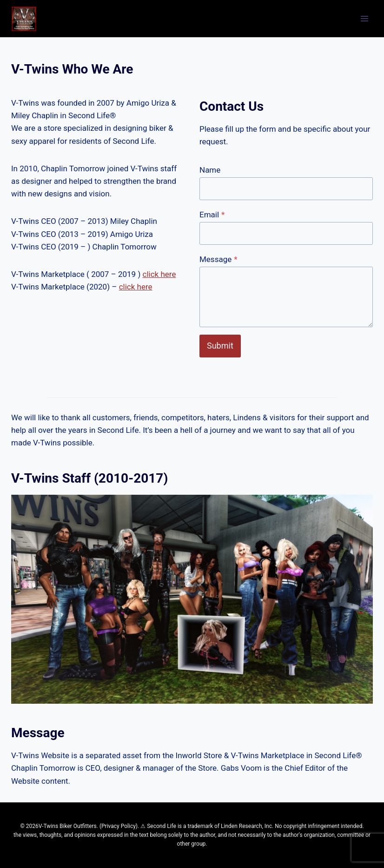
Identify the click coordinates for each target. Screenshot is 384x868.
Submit (220, 346)
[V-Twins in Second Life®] (24, 19)
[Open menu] (364, 18)
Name (210, 170)
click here (159, 274)
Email (212, 215)
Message (218, 259)
